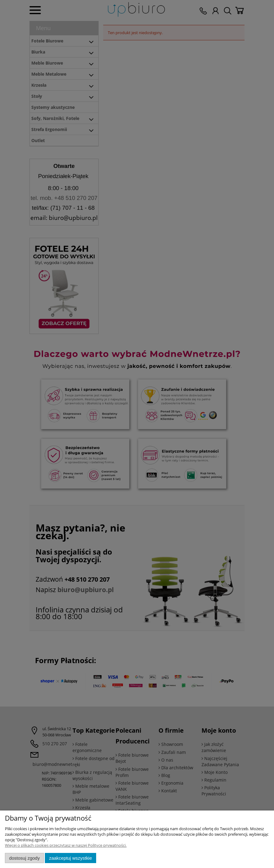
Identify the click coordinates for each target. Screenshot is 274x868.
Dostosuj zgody (25, 858)
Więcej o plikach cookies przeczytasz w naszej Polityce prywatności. (66, 845)
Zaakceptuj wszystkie (70, 858)
